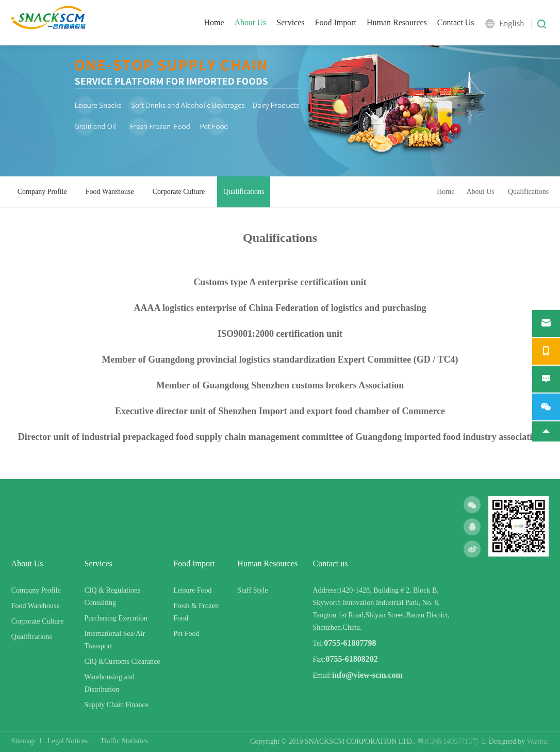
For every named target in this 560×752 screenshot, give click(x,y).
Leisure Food (192, 590)
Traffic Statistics (124, 741)
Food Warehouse (110, 192)
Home (214, 22)
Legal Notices (68, 741)
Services (290, 22)
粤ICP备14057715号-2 (451, 741)
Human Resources (397, 22)
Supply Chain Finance (117, 705)
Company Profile (42, 192)
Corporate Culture (179, 192)
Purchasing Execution (116, 618)
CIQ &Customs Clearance (122, 661)
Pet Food (186, 634)
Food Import (336, 22)
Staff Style (252, 590)
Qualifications (244, 192)
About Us (251, 22)
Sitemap (23, 741)
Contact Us (456, 22)
